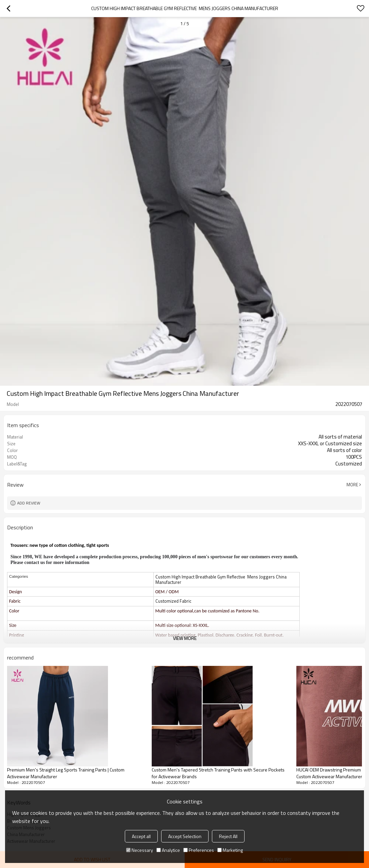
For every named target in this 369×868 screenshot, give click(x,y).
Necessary (140, 850)
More (352, 485)
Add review (29, 503)
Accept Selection (185, 836)
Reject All (228, 836)
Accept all (141, 836)
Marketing (230, 850)
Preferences (199, 850)
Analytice (168, 850)
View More (185, 638)
